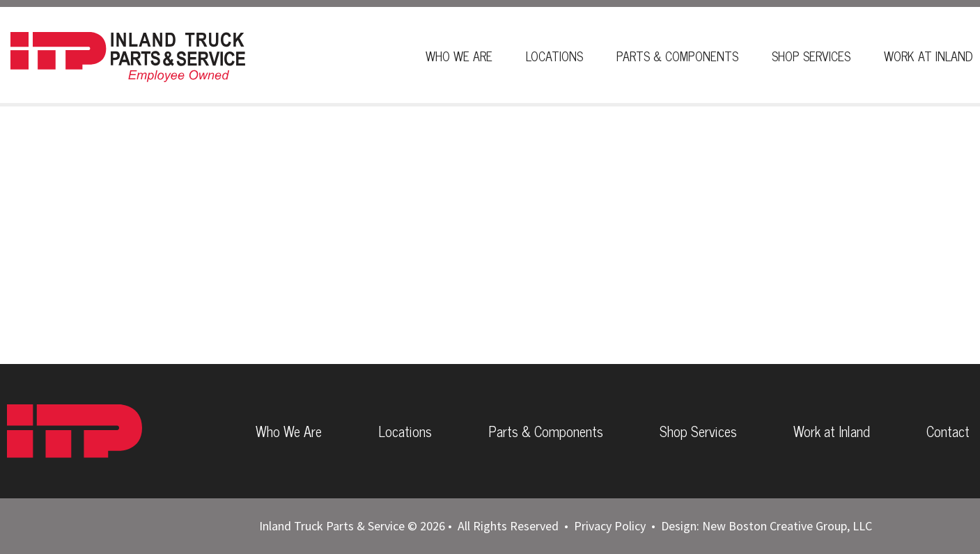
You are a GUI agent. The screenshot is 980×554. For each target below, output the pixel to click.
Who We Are (459, 56)
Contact (948, 431)
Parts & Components (677, 56)
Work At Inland (928, 56)
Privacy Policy (610, 526)
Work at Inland (832, 431)
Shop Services (811, 56)
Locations (554, 56)
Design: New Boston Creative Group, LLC (767, 526)
